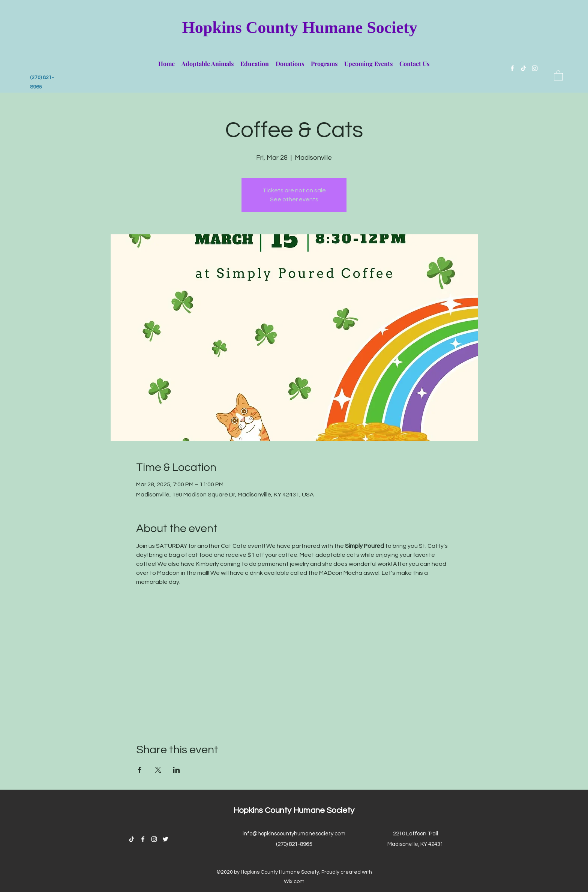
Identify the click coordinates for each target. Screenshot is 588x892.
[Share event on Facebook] (140, 770)
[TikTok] (523, 68)
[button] (208, 60)
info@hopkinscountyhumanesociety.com (294, 834)
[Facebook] (512, 68)
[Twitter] (165, 839)
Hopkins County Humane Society (300, 28)
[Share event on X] (158, 770)
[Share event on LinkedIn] (176, 770)
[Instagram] (535, 68)
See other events (294, 199)
